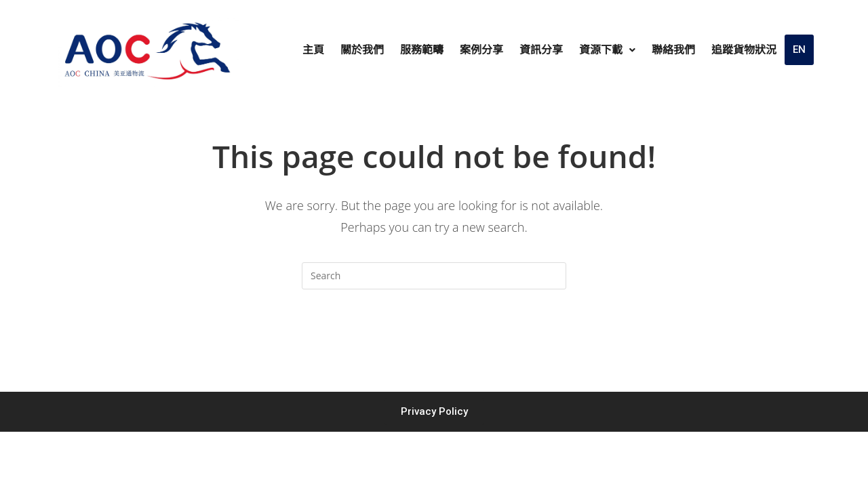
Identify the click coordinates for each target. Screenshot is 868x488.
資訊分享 (541, 50)
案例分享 (481, 50)
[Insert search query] (434, 276)
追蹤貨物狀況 (744, 50)
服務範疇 (422, 50)
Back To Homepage (434, 344)
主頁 (313, 50)
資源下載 (607, 50)
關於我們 (362, 50)
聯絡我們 (673, 50)
